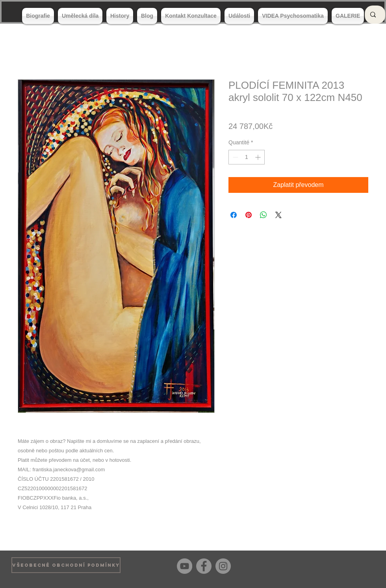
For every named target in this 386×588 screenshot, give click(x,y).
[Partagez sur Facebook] (234, 215)
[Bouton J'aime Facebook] (362, 565)
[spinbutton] (247, 157)
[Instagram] (223, 566)
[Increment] (259, 157)
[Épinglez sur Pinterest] (249, 215)
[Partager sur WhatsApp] (264, 215)
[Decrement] (235, 157)
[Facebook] (204, 566)
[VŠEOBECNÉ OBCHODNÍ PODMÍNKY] (66, 565)
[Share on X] (278, 215)
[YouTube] (185, 566)
